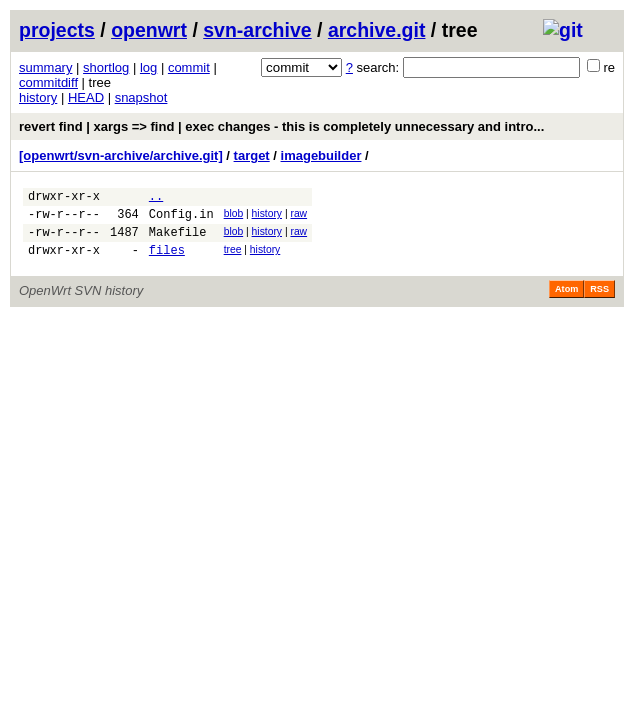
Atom (566, 301)
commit (189, 67)
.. (156, 198)
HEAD (86, 97)
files (167, 261)
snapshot (141, 97)
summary (45, 67)
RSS (599, 301)
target (252, 155)
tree (233, 258)
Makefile (178, 240)
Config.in (181, 219)
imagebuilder (321, 155)
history (38, 97)
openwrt (149, 30)
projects (57, 30)
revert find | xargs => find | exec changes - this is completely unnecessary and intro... (281, 126)
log (148, 67)
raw (298, 216)
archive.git (377, 30)
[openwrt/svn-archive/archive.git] (121, 155)
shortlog (106, 67)
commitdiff (48, 82)
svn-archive (257, 30)
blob (234, 216)
